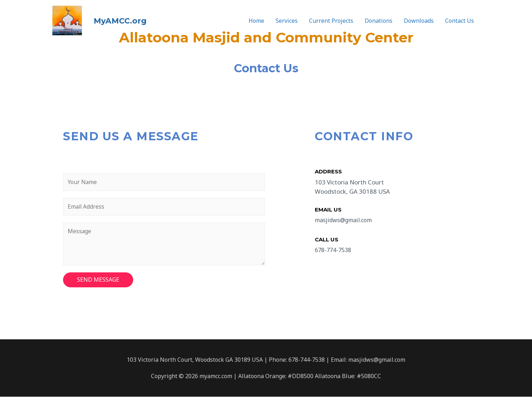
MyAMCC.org (111, 19)
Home (256, 19)
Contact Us (460, 19)
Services (287, 19)
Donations (379, 19)
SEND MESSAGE (98, 280)
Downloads (419, 19)
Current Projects (331, 19)
